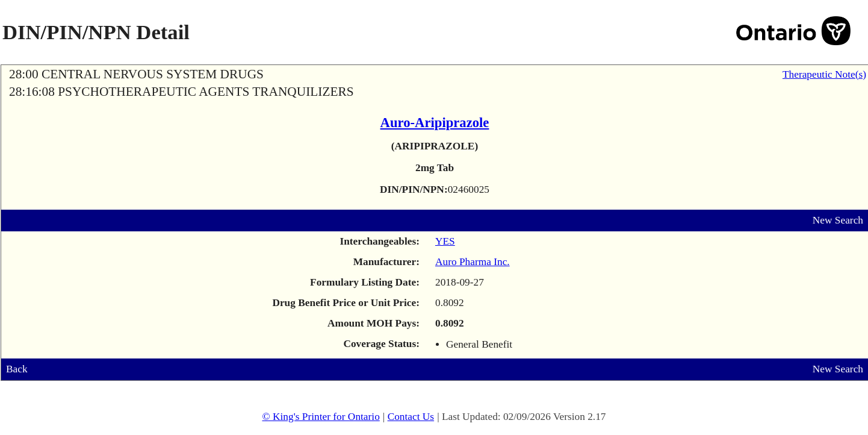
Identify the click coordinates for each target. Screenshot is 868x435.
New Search (838, 220)
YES (445, 241)
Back (17, 369)
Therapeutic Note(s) (824, 74)
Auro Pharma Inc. (473, 262)
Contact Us (411, 417)
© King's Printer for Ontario (321, 417)
